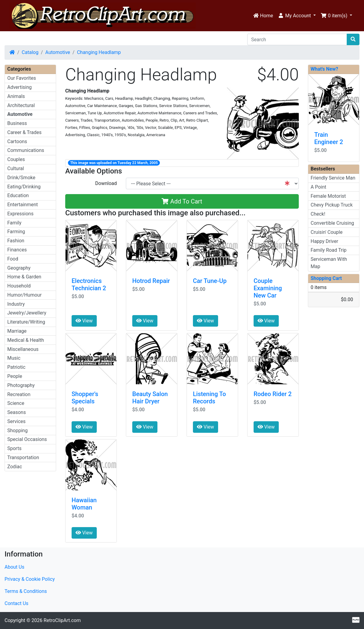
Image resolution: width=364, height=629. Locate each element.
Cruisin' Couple (327, 232)
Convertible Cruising (332, 223)
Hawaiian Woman (84, 504)
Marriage (17, 331)
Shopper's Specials (85, 398)
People (15, 376)
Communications (26, 150)
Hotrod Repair (151, 281)
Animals (16, 96)
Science (16, 403)
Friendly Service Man (333, 178)
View (84, 321)
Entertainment (23, 205)
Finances (17, 250)
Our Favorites (22, 78)
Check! (318, 214)
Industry (16, 304)
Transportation (23, 457)
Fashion (16, 241)
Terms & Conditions (26, 591)
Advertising (20, 87)
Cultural (16, 168)
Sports (14, 448)
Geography (19, 268)
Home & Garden (24, 277)
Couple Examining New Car (268, 288)
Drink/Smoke (21, 178)
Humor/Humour (24, 295)
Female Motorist (328, 196)
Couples (16, 159)
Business (17, 123)
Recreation (19, 394)
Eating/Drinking (24, 187)
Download (106, 183)
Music (14, 358)
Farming (16, 232)
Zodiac (15, 467)
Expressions (20, 214)
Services (16, 421)
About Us (14, 567)
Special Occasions (27, 439)
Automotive (58, 52)
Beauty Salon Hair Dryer (150, 398)
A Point (318, 187)
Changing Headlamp (99, 52)
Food (13, 259)
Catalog (30, 52)
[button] (297, 16)
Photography (21, 385)
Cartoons (17, 141)
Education (18, 195)
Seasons (17, 412)
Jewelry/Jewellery (27, 313)
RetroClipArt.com (62, 620)
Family (14, 223)
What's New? (324, 69)
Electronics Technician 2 (89, 284)
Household (19, 286)
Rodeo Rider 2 (273, 394)
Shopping (17, 431)
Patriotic (16, 367)
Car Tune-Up (210, 281)
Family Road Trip (329, 250)
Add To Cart (182, 201)
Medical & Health (26, 340)
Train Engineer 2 (329, 138)
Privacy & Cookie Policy (30, 579)
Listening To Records (209, 398)
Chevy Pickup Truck (332, 205)
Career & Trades (24, 132)
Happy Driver (324, 241)
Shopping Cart (326, 278)
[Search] (297, 39)
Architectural (21, 105)
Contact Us (17, 603)
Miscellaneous (23, 349)
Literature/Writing (26, 322)
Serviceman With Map (329, 263)
